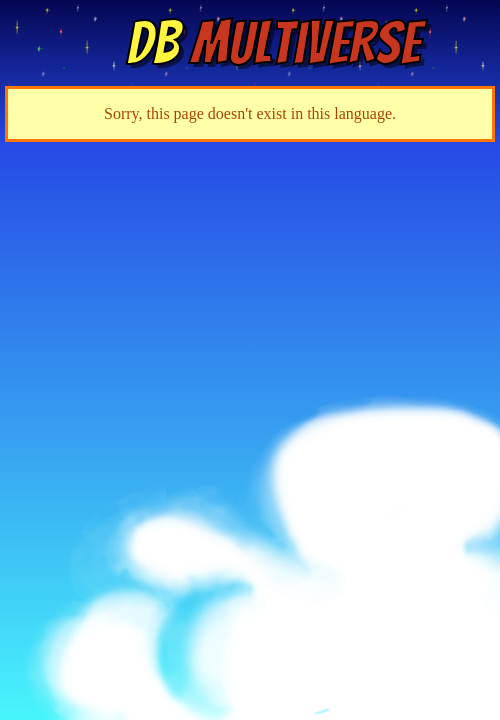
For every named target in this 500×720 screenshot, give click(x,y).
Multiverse (273, 43)
